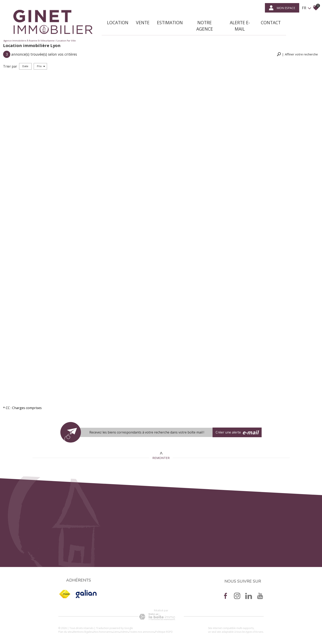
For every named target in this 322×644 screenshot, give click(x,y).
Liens (116, 632)
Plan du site (65, 632)
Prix (41, 66)
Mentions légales (83, 632)
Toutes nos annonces (142, 632)
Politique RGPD (164, 632)
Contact (271, 23)
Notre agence (205, 26)
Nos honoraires (103, 632)
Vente (143, 23)
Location (118, 23)
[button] (297, 54)
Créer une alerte (237, 432)
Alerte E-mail (240, 26)
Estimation (170, 23)
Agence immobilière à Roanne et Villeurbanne (29, 41)
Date (25, 66)
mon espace (282, 8)
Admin (124, 632)
